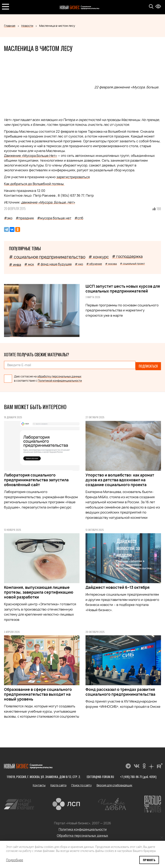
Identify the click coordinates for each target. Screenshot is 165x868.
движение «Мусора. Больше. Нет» (48, 202)
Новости (27, 26)
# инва (15, 265)
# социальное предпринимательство (47, 257)
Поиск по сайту (81, 783)
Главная (10, 26)
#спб (79, 218)
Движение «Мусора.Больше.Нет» (31, 156)
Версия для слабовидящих (115, 783)
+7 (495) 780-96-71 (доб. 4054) (138, 774)
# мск (29, 264)
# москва (111, 264)
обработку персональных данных (59, 374)
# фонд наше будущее (54, 264)
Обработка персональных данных (82, 833)
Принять (149, 860)
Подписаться (148, 365)
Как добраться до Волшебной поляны (34, 184)
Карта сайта (58, 783)
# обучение (94, 264)
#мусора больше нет (54, 218)
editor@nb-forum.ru (100, 774)
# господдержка (127, 257)
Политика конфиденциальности (83, 827)
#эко (8, 218)
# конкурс (99, 257)
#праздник (25, 218)
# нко (79, 264)
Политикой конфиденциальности (60, 378)
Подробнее (15, 860)
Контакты (39, 783)
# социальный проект (132, 264)
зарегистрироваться (73, 177)
